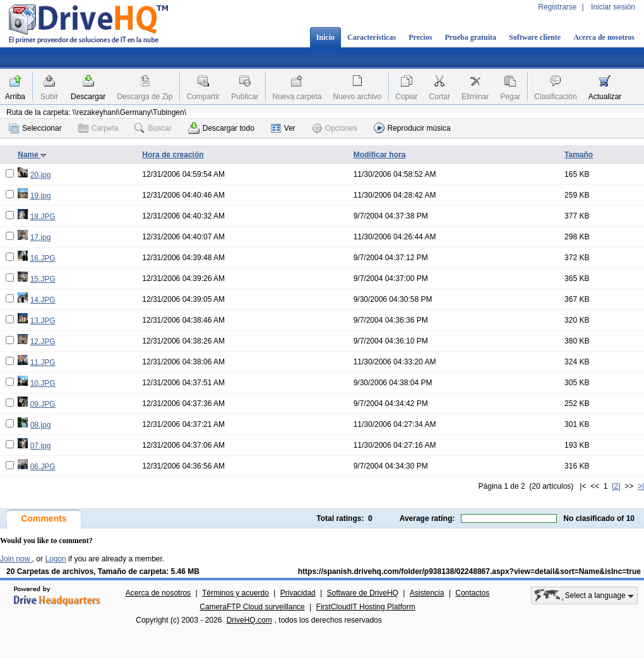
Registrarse (557, 7)
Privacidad (298, 593)
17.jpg (41, 237)
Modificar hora (380, 155)
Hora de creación (173, 155)
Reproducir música (412, 128)
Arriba (15, 97)
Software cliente (535, 37)
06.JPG (43, 467)
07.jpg (41, 446)
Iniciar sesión (613, 7)
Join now (16, 559)
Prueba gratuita (470, 37)
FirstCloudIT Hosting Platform (366, 607)
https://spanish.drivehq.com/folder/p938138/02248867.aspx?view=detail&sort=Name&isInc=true (469, 571)
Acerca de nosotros (604, 37)
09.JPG (43, 404)
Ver (283, 128)
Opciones (335, 128)
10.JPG (43, 383)
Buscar (153, 128)
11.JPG (43, 362)
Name (32, 155)
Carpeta (98, 128)
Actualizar (605, 97)
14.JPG (43, 300)
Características (372, 37)
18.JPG (43, 217)
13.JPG (43, 321)
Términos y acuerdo (236, 593)
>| (641, 486)
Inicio (325, 37)
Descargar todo (221, 128)
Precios (420, 37)
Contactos (472, 593)
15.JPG (43, 279)
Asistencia (427, 593)
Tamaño (579, 155)
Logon (55, 559)
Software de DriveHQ (363, 593)
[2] (616, 486)
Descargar (88, 97)
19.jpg (41, 196)
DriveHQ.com (249, 620)
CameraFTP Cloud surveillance (252, 607)
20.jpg (41, 175)
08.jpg (41, 425)
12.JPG (43, 342)
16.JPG (43, 258)
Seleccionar (35, 128)
